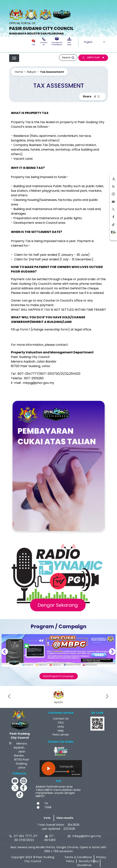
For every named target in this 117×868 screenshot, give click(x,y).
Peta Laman (61, 735)
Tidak (48, 807)
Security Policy (89, 861)
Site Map (69, 42)
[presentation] (10, 696)
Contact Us (44, 42)
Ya (46, 803)
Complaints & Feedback (57, 42)
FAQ (33, 43)
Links (61, 727)
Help (61, 731)
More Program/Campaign (59, 676)
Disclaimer (84, 865)
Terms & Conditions (78, 857)
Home (19, 72)
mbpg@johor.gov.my (38, 383)
